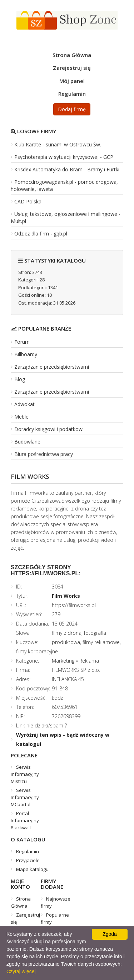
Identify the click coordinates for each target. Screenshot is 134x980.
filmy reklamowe (101, 642)
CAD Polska (28, 201)
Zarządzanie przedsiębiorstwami (52, 367)
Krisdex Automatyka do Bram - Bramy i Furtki (67, 169)
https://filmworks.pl (74, 605)
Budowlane (27, 442)
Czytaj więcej (21, 971)
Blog (20, 379)
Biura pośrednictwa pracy (44, 454)
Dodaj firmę (72, 109)
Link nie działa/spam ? (41, 725)
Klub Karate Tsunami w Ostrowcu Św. (58, 144)
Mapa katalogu (32, 869)
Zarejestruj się (72, 68)
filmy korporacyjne (37, 651)
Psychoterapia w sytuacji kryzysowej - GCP (64, 157)
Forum (22, 342)
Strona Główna (72, 55)
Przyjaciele (28, 860)
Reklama (89, 661)
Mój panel (72, 81)
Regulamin (72, 94)
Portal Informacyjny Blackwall (25, 820)
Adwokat (24, 404)
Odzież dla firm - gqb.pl (41, 234)
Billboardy (26, 354)
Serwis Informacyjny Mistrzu (25, 774)
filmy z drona (67, 633)
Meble (21, 417)
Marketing (63, 661)
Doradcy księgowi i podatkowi (49, 429)
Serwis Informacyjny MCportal (25, 797)
